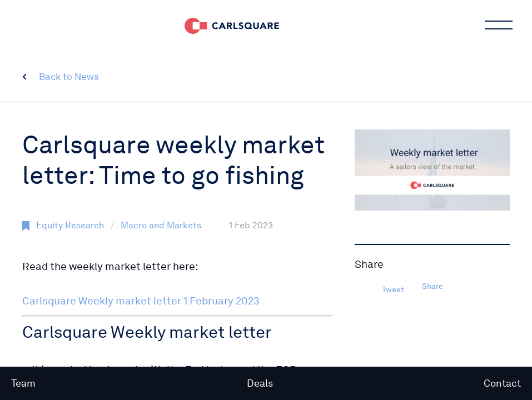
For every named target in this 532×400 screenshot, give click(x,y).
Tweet (393, 289)
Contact (502, 383)
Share (432, 286)
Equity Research (70, 225)
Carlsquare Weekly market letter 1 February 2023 (141, 301)
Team (23, 383)
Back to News (69, 77)
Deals (260, 383)
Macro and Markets (161, 225)
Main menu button (498, 25)
